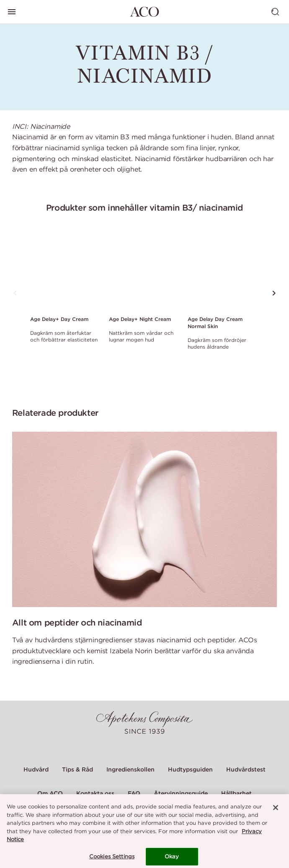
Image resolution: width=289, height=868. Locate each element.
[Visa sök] (275, 12)
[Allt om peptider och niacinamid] (145, 519)
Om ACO (50, 793)
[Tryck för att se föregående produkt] (15, 293)
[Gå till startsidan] (144, 12)
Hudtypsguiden (190, 769)
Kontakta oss (95, 793)
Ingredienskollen (130, 769)
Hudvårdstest (246, 769)
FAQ (134, 793)
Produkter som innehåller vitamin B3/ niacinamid (144, 207)
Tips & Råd (77, 769)
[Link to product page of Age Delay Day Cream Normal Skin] (222, 270)
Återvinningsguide (181, 793)
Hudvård (36, 769)
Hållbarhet (236, 793)
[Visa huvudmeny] (12, 12)
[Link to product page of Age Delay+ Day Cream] (65, 270)
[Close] (276, 811)
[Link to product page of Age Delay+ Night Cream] (143, 270)
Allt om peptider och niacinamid (77, 622)
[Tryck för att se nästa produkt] (274, 293)
